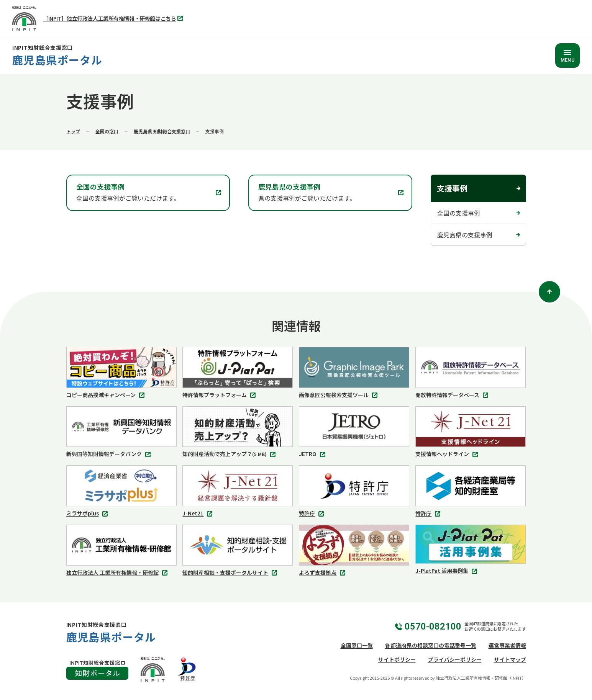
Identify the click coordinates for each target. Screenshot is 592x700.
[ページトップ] (549, 292)
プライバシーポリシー (455, 659)
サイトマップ (510, 659)
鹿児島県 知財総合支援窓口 (162, 131)
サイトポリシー (397, 659)
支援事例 (452, 188)
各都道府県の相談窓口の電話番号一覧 (431, 645)
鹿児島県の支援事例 (465, 235)
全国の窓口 (107, 131)
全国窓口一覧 (357, 645)
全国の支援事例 (459, 213)
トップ (73, 131)
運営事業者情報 (507, 645)
